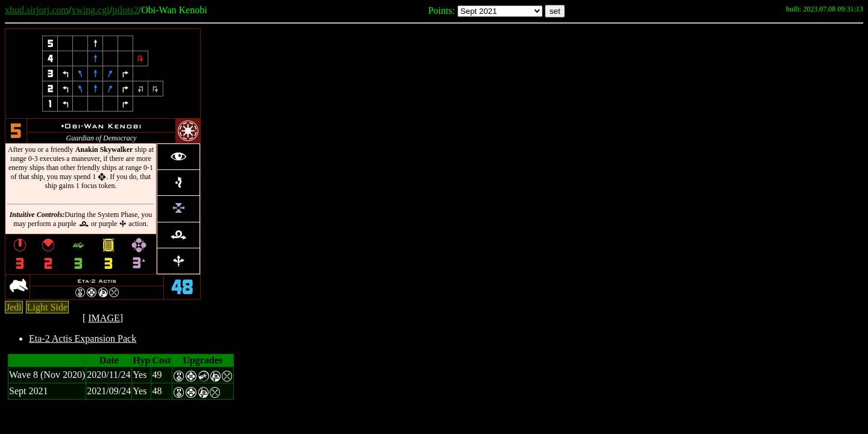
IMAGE (104, 318)
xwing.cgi (90, 10)
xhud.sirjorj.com (37, 10)
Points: (441, 11)
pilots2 (125, 10)
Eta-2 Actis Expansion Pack (83, 338)
